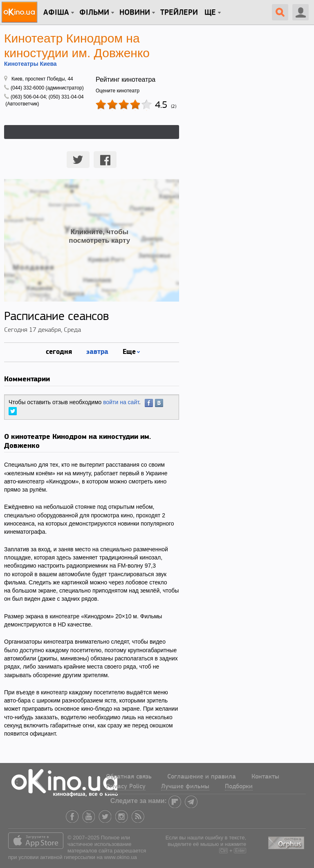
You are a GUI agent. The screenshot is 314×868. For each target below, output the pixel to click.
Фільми (94, 13)
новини (135, 13)
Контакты (265, 777)
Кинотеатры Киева (30, 64)
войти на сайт (121, 402)
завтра (97, 351)
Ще (210, 13)
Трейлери (179, 13)
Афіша (56, 13)
